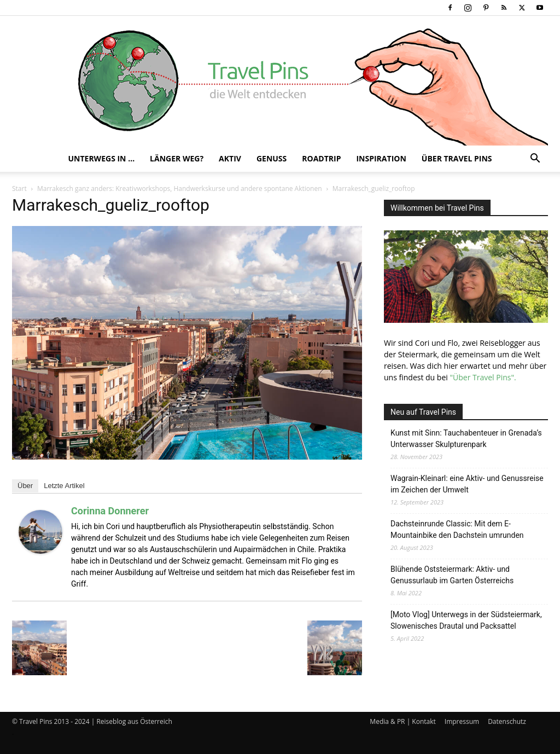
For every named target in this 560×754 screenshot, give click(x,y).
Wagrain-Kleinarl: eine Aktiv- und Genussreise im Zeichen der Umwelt (467, 484)
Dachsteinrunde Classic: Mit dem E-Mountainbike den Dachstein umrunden (457, 529)
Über (25, 486)
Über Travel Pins (457, 158)
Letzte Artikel (64, 486)
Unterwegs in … (101, 158)
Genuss (272, 158)
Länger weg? (177, 158)
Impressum (462, 721)
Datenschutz (507, 721)
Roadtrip (321, 158)
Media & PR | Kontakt (402, 721)
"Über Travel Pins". (483, 377)
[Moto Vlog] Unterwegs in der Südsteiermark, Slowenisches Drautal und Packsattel (466, 620)
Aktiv (230, 158)
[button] (535, 159)
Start (19, 188)
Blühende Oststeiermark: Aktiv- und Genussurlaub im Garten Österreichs (452, 575)
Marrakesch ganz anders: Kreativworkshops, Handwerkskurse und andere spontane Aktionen (180, 188)
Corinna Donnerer (110, 511)
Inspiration (381, 158)
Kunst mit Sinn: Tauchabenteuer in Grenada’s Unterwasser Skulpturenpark (466, 439)
